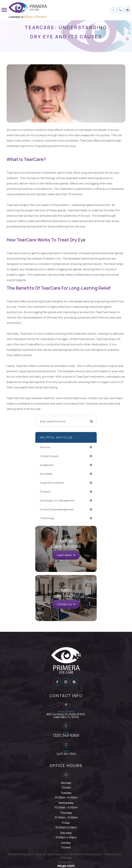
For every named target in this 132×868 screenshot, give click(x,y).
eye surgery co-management (57, 500)
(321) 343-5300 (66, 735)
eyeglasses (47, 465)
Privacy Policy (113, 854)
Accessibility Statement (85, 854)
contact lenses (49, 456)
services (45, 447)
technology (47, 518)
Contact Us (64, 604)
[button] (114, 10)
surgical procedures (52, 483)
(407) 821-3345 (66, 754)
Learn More (64, 555)
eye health (46, 474)
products (45, 492)
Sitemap (66, 858)
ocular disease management (57, 509)
